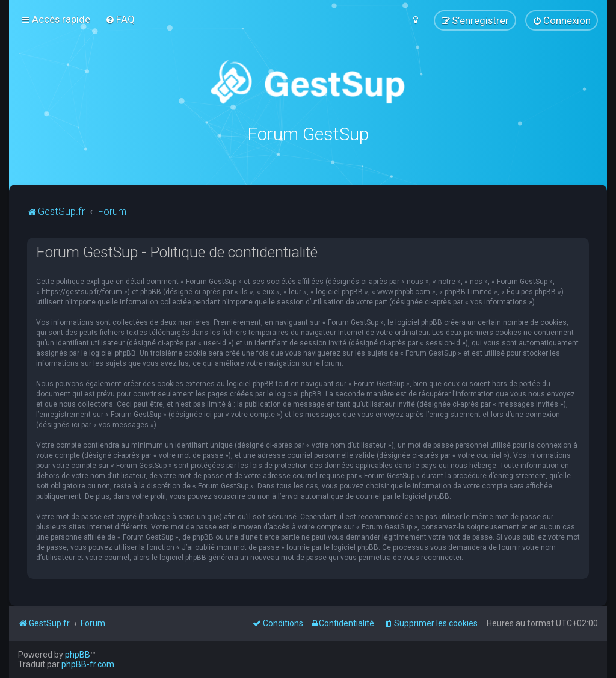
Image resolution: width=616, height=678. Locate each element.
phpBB (78, 655)
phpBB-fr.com (88, 664)
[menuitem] (120, 19)
